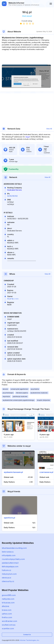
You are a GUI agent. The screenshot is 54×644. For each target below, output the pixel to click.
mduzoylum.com (9, 574)
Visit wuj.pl (27, 16)
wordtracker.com (9, 621)
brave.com (7, 610)
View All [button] (49, 129)
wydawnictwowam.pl (13, 472)
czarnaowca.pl (46, 472)
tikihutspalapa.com (10, 567)
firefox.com (7, 617)
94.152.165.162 (12, 196)
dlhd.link (5, 606)
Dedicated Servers (15, 190)
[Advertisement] (27, 58)
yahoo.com (7, 614)
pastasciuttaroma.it (10, 563)
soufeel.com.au (9, 625)
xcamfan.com (8, 629)
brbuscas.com (8, 603)
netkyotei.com (8, 599)
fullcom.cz (6, 570)
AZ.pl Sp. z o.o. (13, 299)
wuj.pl (28, 137)
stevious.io (6, 578)
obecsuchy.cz (8, 581)
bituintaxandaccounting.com (14, 548)
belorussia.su (8, 552)
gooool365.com (9, 595)
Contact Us (27, 635)
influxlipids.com (9, 555)
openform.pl (9, 518)
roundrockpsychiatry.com (13, 559)
